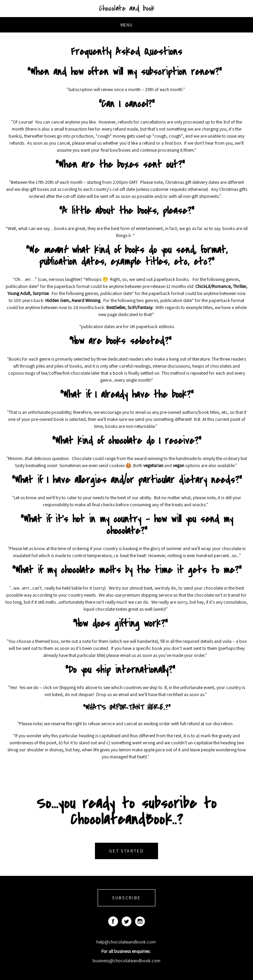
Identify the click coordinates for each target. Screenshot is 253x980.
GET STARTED (127, 851)
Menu (127, 25)
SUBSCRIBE (126, 898)
